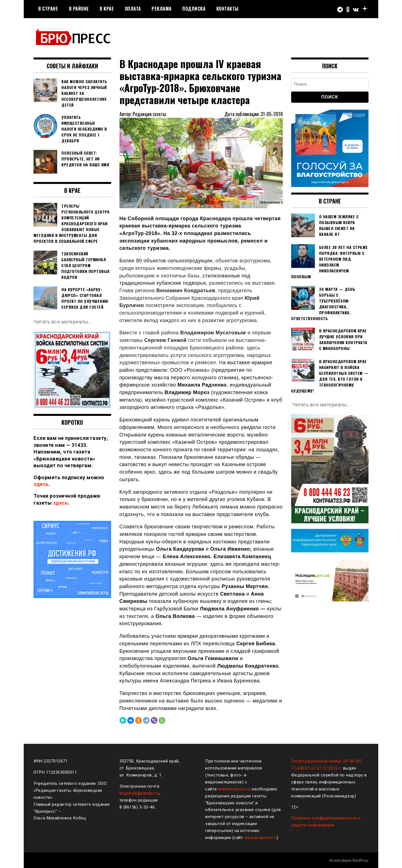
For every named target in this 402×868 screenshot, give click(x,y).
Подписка (194, 9)
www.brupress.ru (234, 789)
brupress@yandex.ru (139, 793)
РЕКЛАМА (162, 9)
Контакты (228, 9)
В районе (79, 9)
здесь (41, 484)
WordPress (360, 860)
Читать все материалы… (63, 322)
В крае (107, 9)
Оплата (133, 9)
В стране (48, 9)
